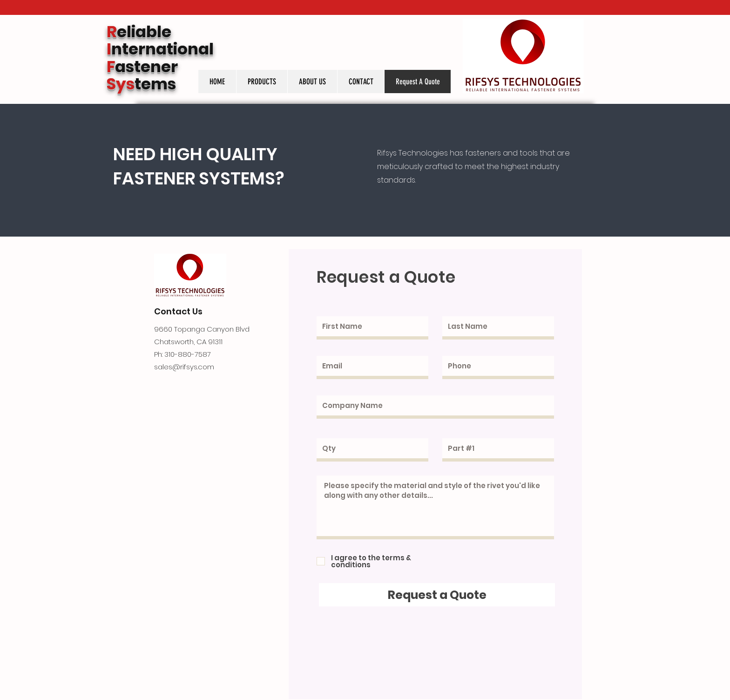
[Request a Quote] (437, 595)
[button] (262, 82)
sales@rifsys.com (184, 367)
